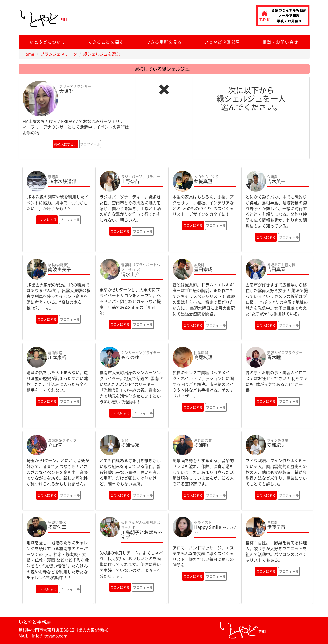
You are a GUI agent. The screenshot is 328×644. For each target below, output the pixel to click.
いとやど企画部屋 (222, 42)
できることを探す (106, 42)
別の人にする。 (65, 144)
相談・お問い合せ (280, 42)
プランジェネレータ (59, 54)
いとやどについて (48, 42)
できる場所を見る (164, 42)
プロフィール (90, 144)
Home (28, 54)
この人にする (47, 219)
